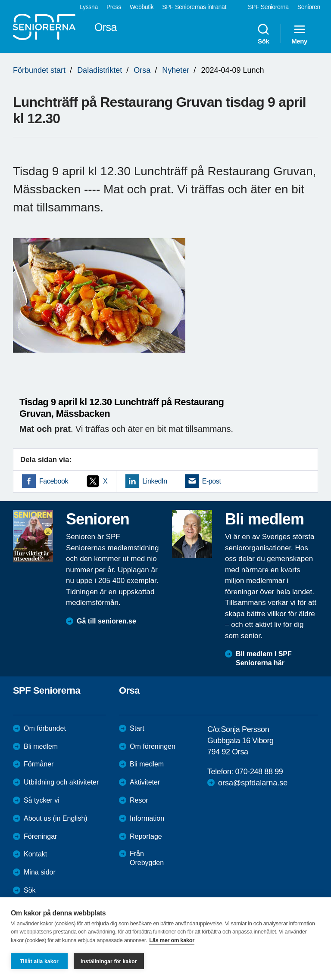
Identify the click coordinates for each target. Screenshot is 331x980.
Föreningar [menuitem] (40, 836)
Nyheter (176, 70)
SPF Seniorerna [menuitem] (268, 7)
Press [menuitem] (114, 7)
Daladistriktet (100, 70)
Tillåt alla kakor (39, 961)
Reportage (146, 836)
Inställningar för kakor (109, 961)
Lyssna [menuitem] (89, 7)
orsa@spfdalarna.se (253, 783)
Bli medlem (41, 746)
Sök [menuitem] (263, 34)
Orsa (142, 70)
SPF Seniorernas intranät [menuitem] (194, 7)
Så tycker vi (42, 800)
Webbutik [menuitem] (142, 7)
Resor (139, 800)
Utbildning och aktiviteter (61, 782)
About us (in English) (56, 818)
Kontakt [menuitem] (35, 854)
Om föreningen (153, 746)
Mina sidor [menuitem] (40, 872)
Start (137, 728)
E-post (212, 481)
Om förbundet (45, 728)
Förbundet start (39, 70)
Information (147, 818)
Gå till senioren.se (106, 621)
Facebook (54, 481)
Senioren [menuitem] (309, 7)
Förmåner (39, 764)
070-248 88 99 (259, 772)
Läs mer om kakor (172, 940)
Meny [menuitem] (299, 34)
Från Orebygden (147, 858)
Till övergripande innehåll (0, 0)
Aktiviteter (145, 782)
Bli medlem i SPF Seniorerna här (264, 658)
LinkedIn (155, 481)
